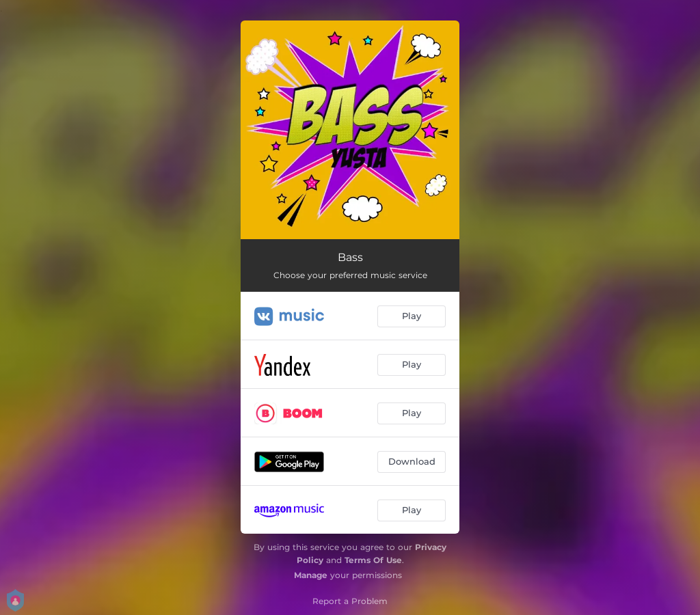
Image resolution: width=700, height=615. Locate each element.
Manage (311, 575)
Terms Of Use (373, 560)
